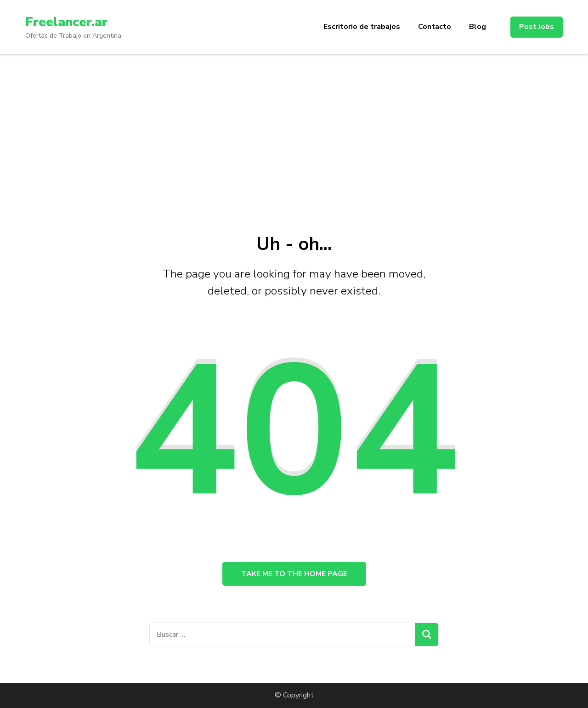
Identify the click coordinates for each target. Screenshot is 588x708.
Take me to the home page (294, 574)
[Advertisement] (294, 123)
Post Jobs (537, 27)
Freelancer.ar (66, 22)
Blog (478, 27)
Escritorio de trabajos (362, 27)
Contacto (435, 27)
